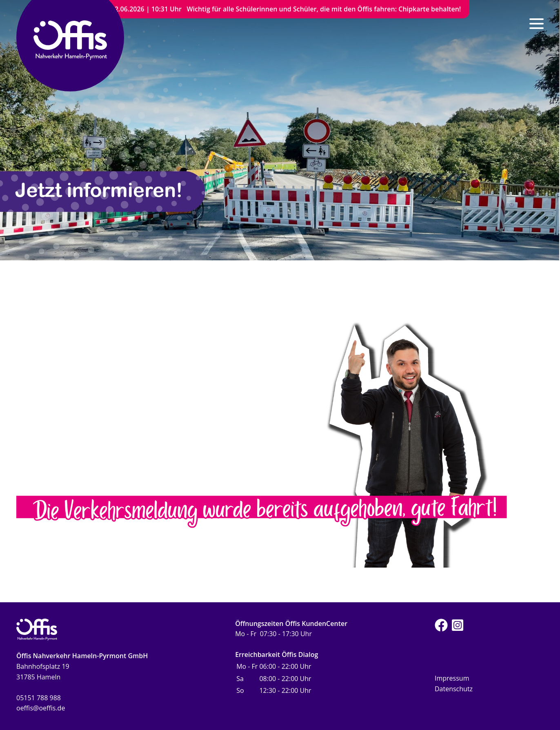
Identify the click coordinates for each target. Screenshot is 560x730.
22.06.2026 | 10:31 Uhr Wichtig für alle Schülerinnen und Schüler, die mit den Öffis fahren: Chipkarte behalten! (286, 9)
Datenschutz (454, 689)
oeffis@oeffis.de (41, 708)
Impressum (452, 678)
